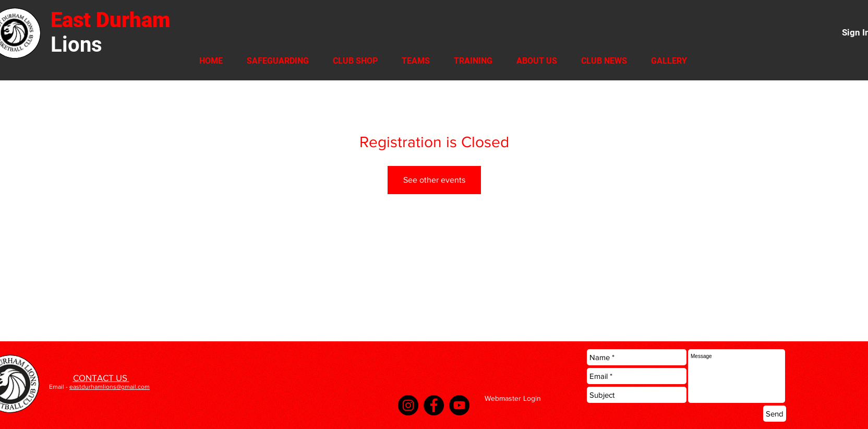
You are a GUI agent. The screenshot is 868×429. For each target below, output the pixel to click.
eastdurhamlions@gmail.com (110, 387)
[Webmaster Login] (513, 399)
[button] (355, 61)
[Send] (775, 414)
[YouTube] (459, 405)
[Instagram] (408, 405)
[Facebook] (434, 405)
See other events (434, 180)
